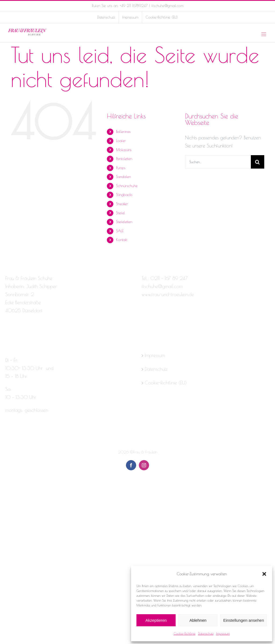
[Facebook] (8, 332)
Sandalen (123, 177)
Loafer (121, 141)
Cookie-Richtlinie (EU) (166, 383)
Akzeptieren (156, 620)
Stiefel (121, 213)
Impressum (223, 633)
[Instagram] (17, 332)
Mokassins (124, 150)
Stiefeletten (124, 222)
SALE (120, 231)
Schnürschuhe (127, 186)
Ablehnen (198, 620)
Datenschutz (206, 633)
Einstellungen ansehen (244, 620)
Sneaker (122, 204)
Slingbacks (124, 195)
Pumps (121, 168)
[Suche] (258, 162)
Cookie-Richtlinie (185, 633)
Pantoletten (124, 159)
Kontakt (122, 240)
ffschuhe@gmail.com (167, 6)
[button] (264, 574)
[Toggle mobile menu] (264, 34)
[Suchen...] (218, 162)
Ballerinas (123, 132)
